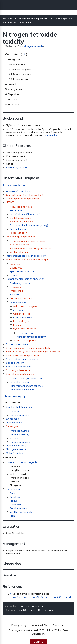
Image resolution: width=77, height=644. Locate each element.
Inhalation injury (14, 396)
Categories (11, 606)
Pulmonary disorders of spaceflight (26, 279)
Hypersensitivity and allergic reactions (31, 248)
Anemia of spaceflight (18, 191)
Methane (14, 438)
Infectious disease (20, 245)
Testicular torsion (19, 382)
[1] (58, 134)
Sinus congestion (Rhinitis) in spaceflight (28, 348)
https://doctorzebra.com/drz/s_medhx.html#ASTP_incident (42, 597)
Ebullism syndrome (20, 283)
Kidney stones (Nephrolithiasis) (27, 378)
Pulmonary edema (16, 167)
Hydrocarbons (14, 423)
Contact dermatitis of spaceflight (25, 195)
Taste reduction (18, 233)
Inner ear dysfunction (21, 222)
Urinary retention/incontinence (26, 386)
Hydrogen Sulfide (19, 431)
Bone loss (15, 264)
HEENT (10, 202)
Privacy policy (19, 625)
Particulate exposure (21, 298)
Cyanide (14, 411)
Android (26, 22)
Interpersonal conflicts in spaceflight (26, 256)
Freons (17, 325)
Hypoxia (14, 294)
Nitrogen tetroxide (33, 46)
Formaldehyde (21, 321)
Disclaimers (59, 625)
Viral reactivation (19, 252)
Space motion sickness (19, 367)
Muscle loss (16, 268)
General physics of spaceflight (23, 199)
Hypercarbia (16, 291)
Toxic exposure (18, 302)
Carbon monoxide (23, 317)
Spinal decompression (22, 271)
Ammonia (19, 310)
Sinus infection (18, 229)
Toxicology (24, 606)
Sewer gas (12, 426)
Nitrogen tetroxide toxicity (31, 337)
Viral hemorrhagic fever (23, 512)
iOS (15, 22)
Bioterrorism (13, 489)
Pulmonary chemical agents (22, 462)
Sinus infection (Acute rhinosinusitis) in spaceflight (34, 352)
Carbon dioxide (22, 314)
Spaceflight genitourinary (20, 374)
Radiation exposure (17, 344)
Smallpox (15, 497)
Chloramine (13, 419)
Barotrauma (16, 210)
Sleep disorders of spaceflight (23, 355)
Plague (14, 501)
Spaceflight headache (18, 370)
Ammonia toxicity (19, 434)
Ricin (12, 516)
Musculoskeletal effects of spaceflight (27, 260)
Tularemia (15, 505)
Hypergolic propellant (25, 329)
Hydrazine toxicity (27, 333)
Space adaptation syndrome (22, 359)
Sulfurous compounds (25, 340)
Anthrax (14, 493)
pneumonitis (50, 135)
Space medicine (14, 185)
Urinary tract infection (22, 390)
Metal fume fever (15, 453)
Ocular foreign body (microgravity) (29, 225)
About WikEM (40, 625)
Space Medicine (39, 606)
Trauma (14, 275)
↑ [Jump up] (11, 594)
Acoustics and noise (21, 207)
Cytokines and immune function (27, 241)
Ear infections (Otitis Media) (25, 214)
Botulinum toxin (18, 508)
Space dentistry (15, 363)
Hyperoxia (15, 287)
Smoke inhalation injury (19, 407)
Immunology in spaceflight (21, 237)
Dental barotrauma (20, 218)
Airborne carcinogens (25, 306)
